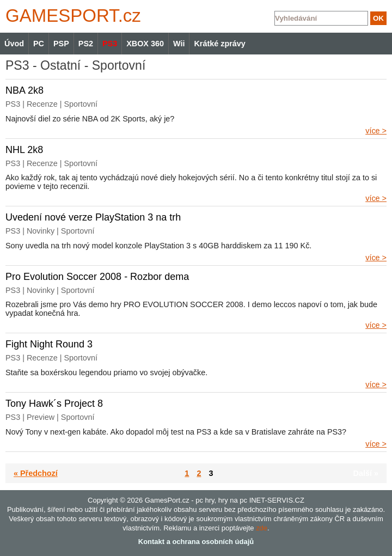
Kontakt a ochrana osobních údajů (196, 542)
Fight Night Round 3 (49, 344)
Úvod (14, 44)
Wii (179, 44)
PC (39, 44)
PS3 (110, 44)
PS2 (86, 44)
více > (376, 131)
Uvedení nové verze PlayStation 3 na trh (93, 217)
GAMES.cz (71, 16)
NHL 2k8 (24, 150)
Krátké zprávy (219, 44)
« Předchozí (36, 473)
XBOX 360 (145, 44)
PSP (61, 44)
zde (262, 528)
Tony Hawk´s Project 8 (54, 404)
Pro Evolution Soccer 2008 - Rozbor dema (97, 277)
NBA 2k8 (24, 90)
